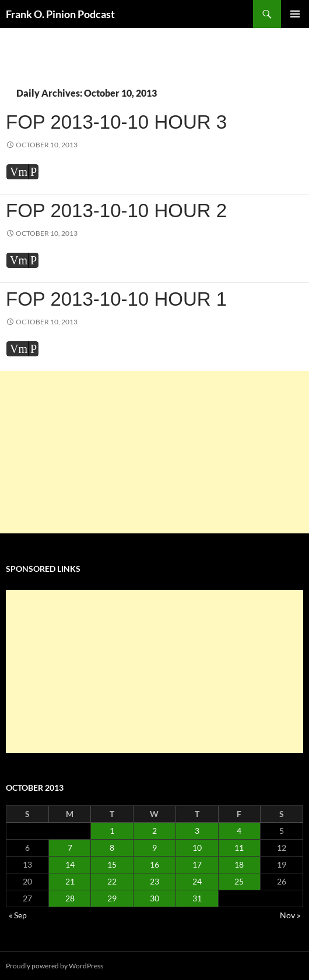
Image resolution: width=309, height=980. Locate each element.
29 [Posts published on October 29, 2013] (112, 898)
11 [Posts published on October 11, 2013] (239, 848)
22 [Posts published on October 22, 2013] (112, 881)
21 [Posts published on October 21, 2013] (70, 881)
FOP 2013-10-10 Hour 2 (116, 210)
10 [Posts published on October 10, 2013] (197, 848)
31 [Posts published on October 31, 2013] (197, 898)
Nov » (290, 915)
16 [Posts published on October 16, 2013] (154, 864)
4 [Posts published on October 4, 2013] (239, 831)
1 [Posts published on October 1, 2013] (112, 831)
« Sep (18, 915)
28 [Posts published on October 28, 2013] (70, 898)
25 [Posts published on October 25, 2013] (239, 881)
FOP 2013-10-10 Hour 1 (116, 299)
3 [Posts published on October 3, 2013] (197, 831)
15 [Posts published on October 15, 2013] (112, 864)
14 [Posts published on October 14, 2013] (70, 864)
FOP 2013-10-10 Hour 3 (116, 122)
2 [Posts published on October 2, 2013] (154, 831)
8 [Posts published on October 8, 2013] (112, 848)
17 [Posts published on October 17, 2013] (197, 864)
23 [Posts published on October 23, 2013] (154, 881)
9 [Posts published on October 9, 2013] (154, 848)
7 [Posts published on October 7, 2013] (70, 848)
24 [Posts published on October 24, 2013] (197, 881)
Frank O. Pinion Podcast (60, 14)
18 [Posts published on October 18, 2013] (239, 864)
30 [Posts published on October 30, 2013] (154, 898)
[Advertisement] (154, 452)
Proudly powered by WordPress (55, 966)
